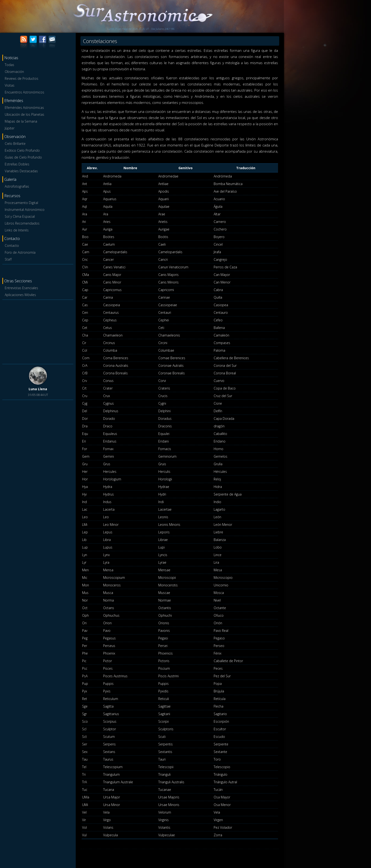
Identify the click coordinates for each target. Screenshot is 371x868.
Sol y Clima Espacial (20, 216)
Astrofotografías (17, 186)
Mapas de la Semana (21, 121)
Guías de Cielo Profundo (23, 157)
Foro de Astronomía (20, 252)
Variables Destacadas (21, 171)
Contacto (12, 246)
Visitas (10, 85)
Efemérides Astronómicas (24, 108)
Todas (9, 65)
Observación (14, 72)
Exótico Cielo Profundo (22, 150)
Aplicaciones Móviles (20, 295)
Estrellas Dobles (17, 164)
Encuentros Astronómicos (24, 92)
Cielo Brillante (15, 144)
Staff (8, 259)
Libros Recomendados (22, 223)
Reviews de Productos (22, 78)
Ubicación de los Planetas (24, 114)
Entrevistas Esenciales (21, 288)
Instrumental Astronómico (25, 210)
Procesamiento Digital (21, 203)
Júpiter (10, 128)
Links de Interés (17, 230)
